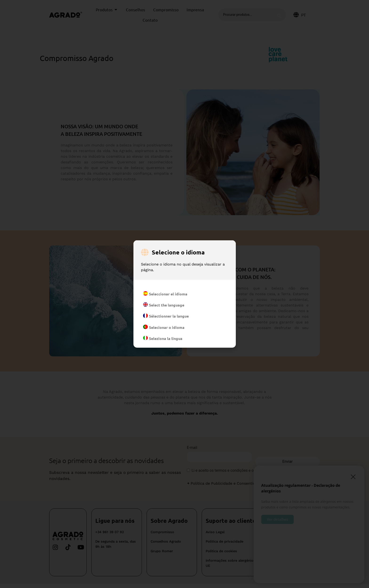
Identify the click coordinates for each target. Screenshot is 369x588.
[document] (184, 294)
